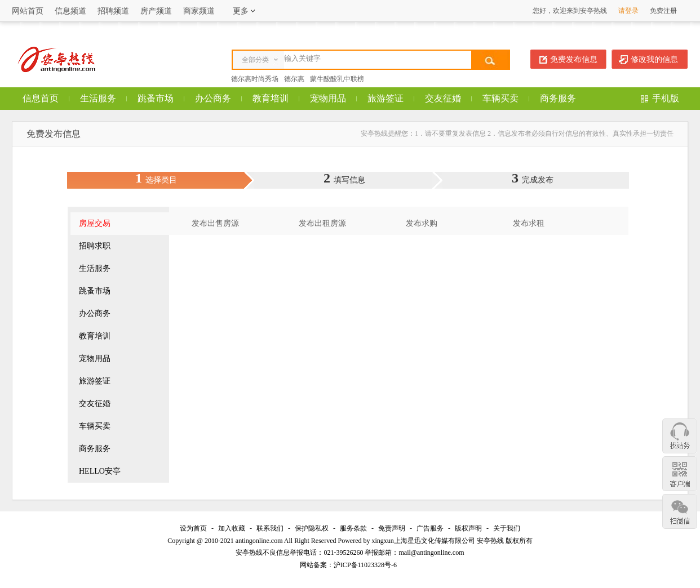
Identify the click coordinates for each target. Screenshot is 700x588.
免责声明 (392, 528)
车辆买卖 (500, 98)
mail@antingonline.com (431, 553)
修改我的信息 (654, 59)
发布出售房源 (215, 223)
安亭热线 (490, 541)
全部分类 (255, 60)
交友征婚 (443, 98)
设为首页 (193, 528)
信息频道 (70, 11)
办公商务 (213, 98)
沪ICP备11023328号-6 (365, 565)
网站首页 (28, 11)
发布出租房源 (322, 223)
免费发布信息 (574, 59)
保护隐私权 (312, 528)
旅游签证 (386, 98)
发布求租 (529, 223)
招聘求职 (95, 246)
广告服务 (430, 528)
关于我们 (507, 528)
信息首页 (41, 98)
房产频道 (156, 11)
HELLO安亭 (100, 471)
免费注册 (663, 11)
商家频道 (199, 11)
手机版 (666, 98)
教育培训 (271, 98)
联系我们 (270, 528)
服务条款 (353, 528)
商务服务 (558, 98)
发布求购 (422, 223)
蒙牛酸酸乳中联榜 (337, 79)
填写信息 (349, 180)
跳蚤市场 (156, 98)
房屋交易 (95, 223)
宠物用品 (328, 98)
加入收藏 (232, 528)
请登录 (628, 11)
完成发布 (538, 180)
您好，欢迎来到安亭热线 (570, 11)
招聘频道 (113, 11)
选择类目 (161, 180)
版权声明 (468, 528)
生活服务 (98, 98)
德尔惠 (294, 79)
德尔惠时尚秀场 (255, 79)
